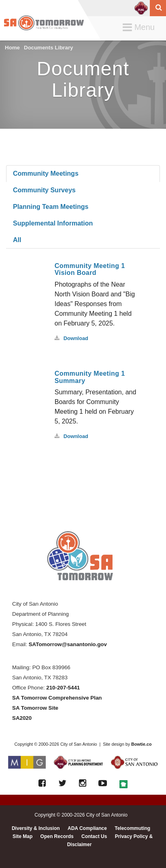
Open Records (57, 836)
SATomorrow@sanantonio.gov (68, 644)
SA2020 (22, 718)
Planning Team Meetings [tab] (51, 207)
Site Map (22, 836)
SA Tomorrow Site (35, 708)
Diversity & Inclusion (36, 828)
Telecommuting (132, 828)
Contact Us (94, 836)
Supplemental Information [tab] (53, 223)
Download (71, 338)
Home (12, 48)
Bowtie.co (141, 744)
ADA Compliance (87, 828)
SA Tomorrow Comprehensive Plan (57, 698)
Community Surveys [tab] (44, 190)
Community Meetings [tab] (46, 173)
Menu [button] (141, 28)
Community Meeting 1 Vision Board (90, 269)
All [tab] (17, 240)
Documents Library (48, 48)
